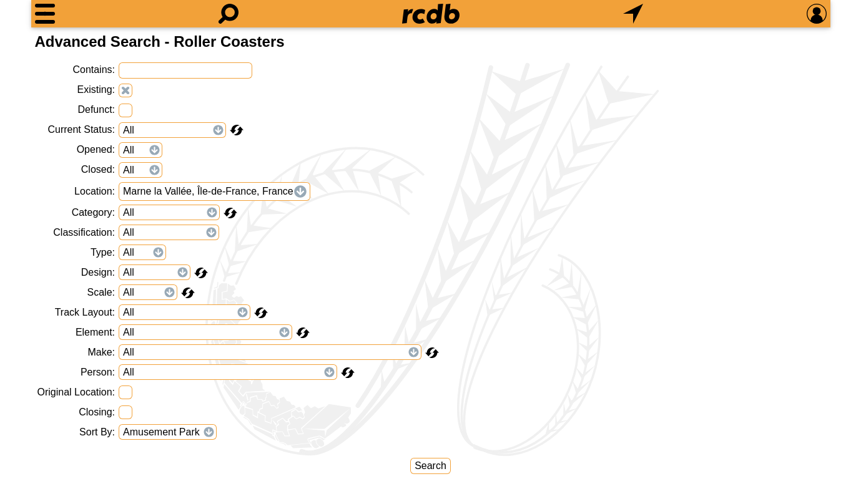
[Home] (431, 14)
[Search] (229, 14)
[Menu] (45, 14)
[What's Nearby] (633, 14)
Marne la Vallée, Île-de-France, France (208, 191)
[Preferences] (817, 14)
